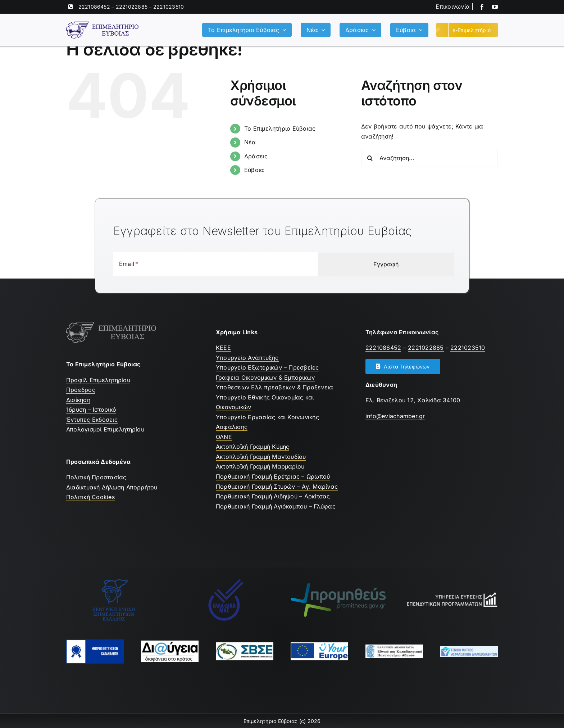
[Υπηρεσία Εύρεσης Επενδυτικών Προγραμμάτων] (450, 594)
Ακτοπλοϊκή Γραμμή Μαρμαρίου (260, 466)
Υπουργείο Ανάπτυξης (247, 358)
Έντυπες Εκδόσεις (92, 420)
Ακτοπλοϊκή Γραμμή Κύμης (253, 447)
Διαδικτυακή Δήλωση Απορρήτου (112, 487)
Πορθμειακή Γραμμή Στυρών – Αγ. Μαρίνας (277, 487)
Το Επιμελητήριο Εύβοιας (280, 128)
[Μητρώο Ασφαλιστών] (469, 649)
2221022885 (132, 7)
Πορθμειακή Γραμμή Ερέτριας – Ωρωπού (273, 476)
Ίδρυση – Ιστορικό (91, 410)
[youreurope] (319, 645)
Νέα (250, 142)
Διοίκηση (78, 400)
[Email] (140, 264)
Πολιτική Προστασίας (96, 477)
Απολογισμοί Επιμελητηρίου (105, 429)
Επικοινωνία (453, 6)
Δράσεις (256, 156)
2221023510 (169, 7)
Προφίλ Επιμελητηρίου (98, 380)
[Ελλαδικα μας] (226, 581)
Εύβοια (254, 170)
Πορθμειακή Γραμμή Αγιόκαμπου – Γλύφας (276, 506)
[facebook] (482, 7)
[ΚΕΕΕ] (114, 581)
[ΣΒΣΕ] (245, 645)
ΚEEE (223, 348)
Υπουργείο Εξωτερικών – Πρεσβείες (267, 367)
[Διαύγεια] (170, 643)
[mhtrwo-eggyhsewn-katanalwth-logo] (95, 642)
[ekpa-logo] (394, 647)
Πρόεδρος (81, 390)
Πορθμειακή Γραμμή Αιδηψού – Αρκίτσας (273, 496)
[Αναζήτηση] (370, 158)
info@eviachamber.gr (395, 416)
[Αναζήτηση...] (429, 158)
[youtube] (495, 7)
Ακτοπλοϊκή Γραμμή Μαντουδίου (261, 457)
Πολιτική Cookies (90, 497)
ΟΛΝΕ (224, 437)
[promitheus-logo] (338, 586)
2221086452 (94, 7)
